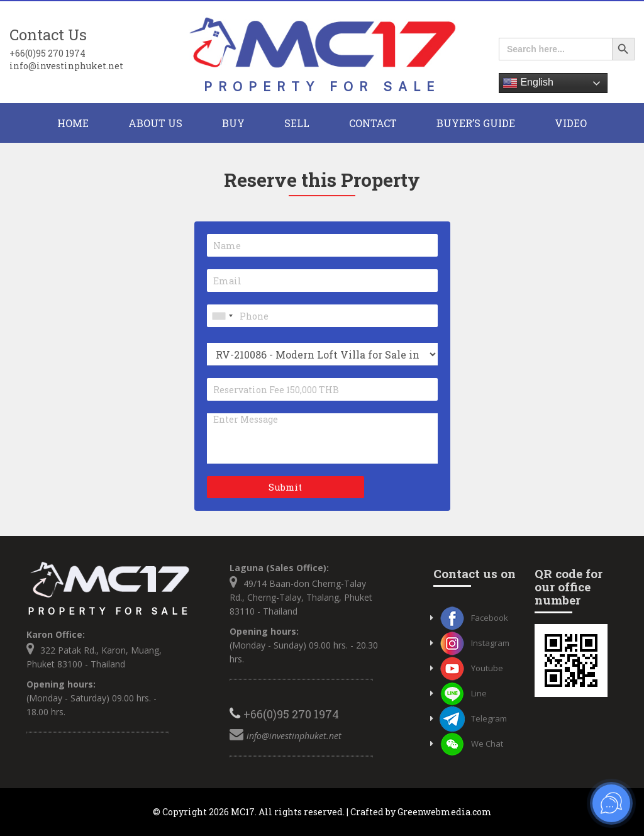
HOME (73, 123)
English (528, 83)
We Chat (471, 744)
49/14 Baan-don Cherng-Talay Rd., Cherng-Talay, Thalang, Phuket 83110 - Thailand (301, 597)
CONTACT (373, 123)
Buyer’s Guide (476, 123)
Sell (297, 123)
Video (571, 123)
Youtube (471, 668)
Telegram (473, 718)
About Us (155, 123)
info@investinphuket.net (66, 66)
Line (463, 693)
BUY (233, 123)
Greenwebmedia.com (445, 812)
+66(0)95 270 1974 (47, 53)
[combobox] (222, 316)
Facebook (474, 618)
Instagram (475, 643)
